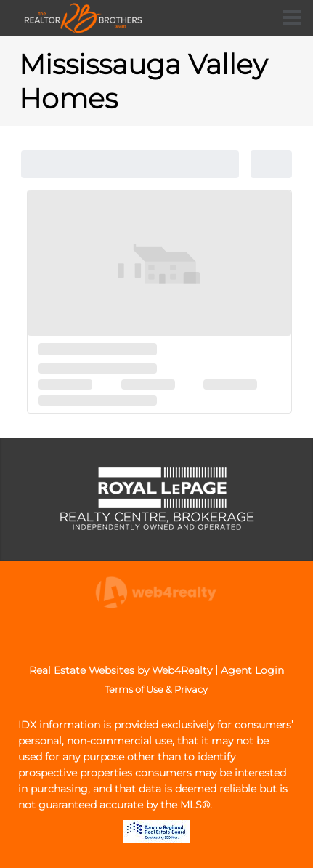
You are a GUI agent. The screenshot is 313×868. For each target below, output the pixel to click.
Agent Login (252, 670)
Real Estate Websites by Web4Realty (121, 670)
